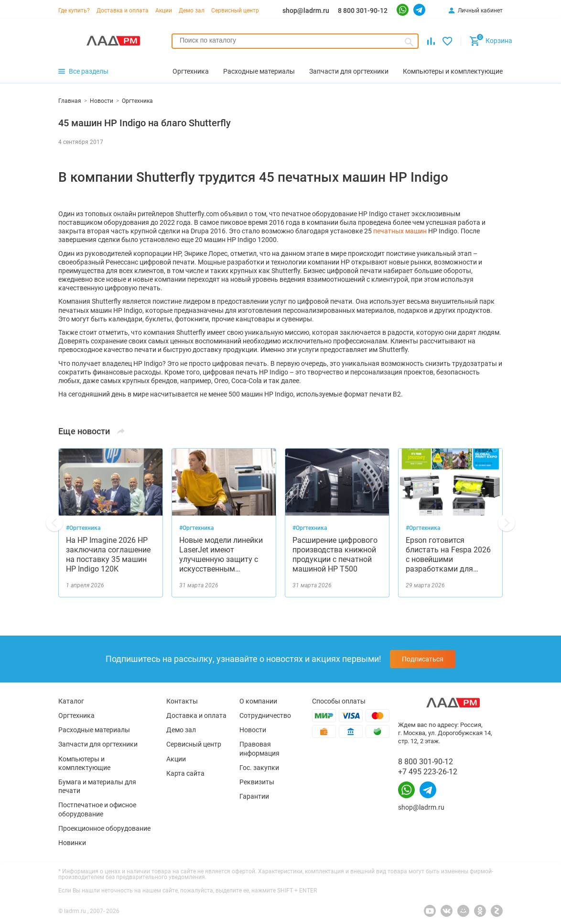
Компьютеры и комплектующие (84, 763)
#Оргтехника (83, 528)
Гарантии (254, 796)
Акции (164, 11)
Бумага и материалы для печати (97, 786)
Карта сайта (185, 773)
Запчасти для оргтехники (98, 744)
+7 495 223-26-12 (428, 772)
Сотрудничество (265, 715)
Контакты (182, 701)
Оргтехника (76, 715)
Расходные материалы (94, 730)
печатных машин (400, 231)
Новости (253, 730)
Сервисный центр (235, 11)
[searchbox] (295, 40)
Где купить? (74, 11)
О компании (258, 701)
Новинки (72, 843)
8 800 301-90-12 (363, 11)
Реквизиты (257, 782)
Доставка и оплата (123, 11)
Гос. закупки (259, 768)
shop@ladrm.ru (306, 11)
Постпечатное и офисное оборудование (97, 809)
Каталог (71, 701)
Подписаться (423, 659)
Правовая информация (259, 748)
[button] (54, 523)
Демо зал (192, 11)
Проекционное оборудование (104, 828)
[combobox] (295, 41)
